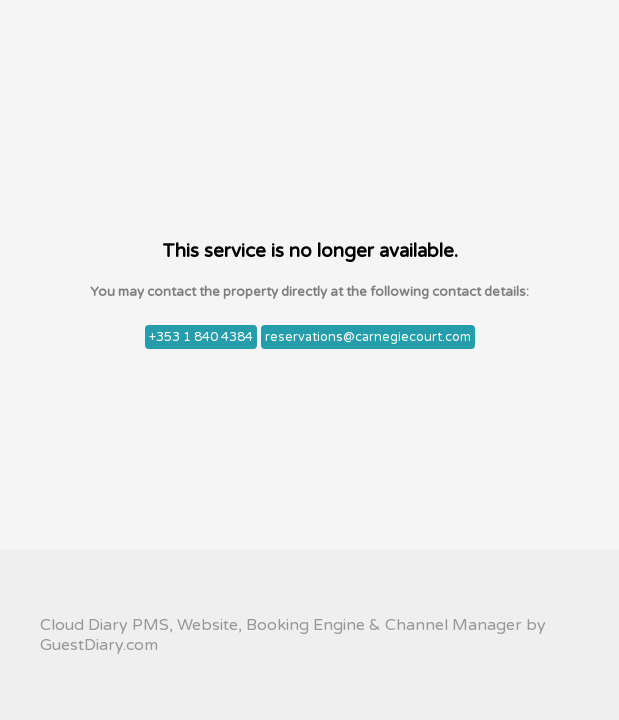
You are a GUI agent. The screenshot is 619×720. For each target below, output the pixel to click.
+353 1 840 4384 (201, 337)
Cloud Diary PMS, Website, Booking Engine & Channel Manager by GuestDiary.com (293, 635)
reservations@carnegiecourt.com (368, 337)
